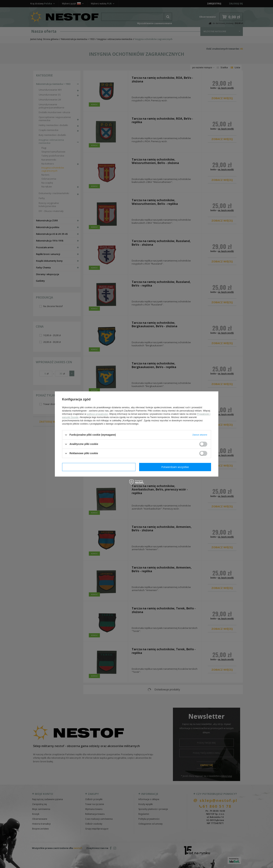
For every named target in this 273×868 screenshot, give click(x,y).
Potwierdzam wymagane (99, 467)
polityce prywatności (97, 414)
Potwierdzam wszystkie (175, 467)
